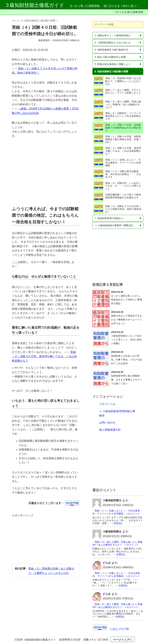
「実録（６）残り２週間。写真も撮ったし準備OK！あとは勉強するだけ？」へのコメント (117, 543)
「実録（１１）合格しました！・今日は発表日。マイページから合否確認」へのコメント (116, 512)
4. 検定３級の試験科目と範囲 (110, 57)
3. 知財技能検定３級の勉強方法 (111, 50)
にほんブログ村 (118, 629)
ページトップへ (122, 640)
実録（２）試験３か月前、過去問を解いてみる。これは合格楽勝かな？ (44, 356)
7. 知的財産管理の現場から (109, 218)
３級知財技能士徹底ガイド (34, 5)
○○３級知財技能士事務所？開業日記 (114, 225)
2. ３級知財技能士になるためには (113, 43)
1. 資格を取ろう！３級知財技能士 (113, 35)
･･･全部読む (116, 523)
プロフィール (107, 404)
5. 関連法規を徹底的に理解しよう (113, 64)
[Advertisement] (46, 172)
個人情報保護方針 (110, 430)
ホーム (15, 21)
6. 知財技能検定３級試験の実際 (38, 21)
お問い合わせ (107, 423)
